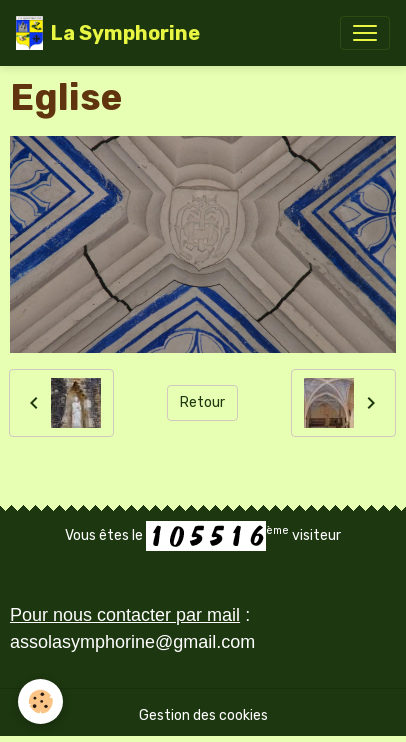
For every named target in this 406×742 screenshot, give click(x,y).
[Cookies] (40, 701)
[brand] (108, 33)
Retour (202, 402)
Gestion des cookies (203, 715)
